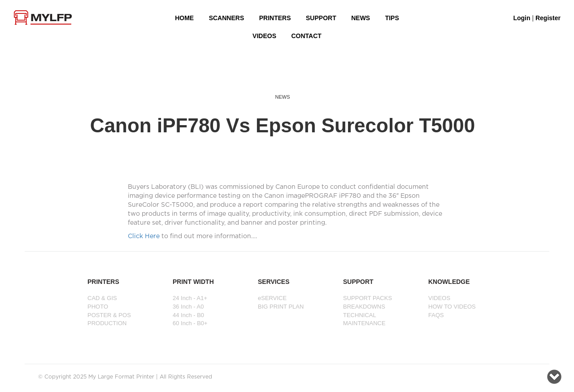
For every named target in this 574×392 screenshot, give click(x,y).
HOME (184, 18)
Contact (306, 36)
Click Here (144, 236)
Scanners (227, 18)
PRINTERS (275, 18)
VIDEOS (264, 36)
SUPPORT (321, 18)
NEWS (361, 18)
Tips (392, 18)
